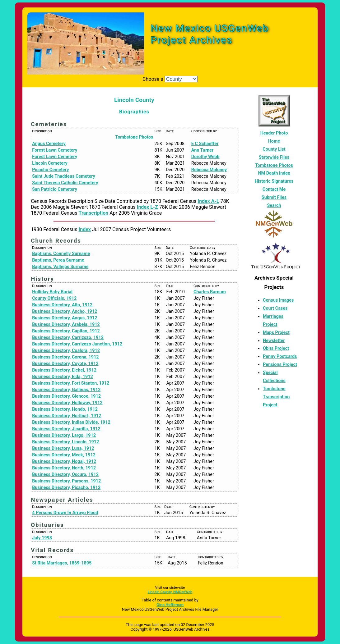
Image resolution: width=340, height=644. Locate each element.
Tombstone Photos (134, 137)
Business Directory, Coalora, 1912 (66, 351)
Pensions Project (280, 365)
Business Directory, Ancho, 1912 (65, 311)
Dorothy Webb (205, 157)
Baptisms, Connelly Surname (61, 254)
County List (274, 149)
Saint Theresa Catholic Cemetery (65, 183)
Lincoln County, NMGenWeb (170, 592)
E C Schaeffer (205, 144)
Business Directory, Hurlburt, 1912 (67, 416)
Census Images (278, 300)
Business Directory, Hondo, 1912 (65, 409)
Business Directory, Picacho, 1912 (66, 488)
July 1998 (42, 538)
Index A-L (208, 201)
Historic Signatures (274, 181)
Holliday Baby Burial (52, 292)
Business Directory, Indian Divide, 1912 (71, 422)
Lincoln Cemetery (50, 163)
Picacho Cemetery (50, 170)
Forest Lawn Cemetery (55, 150)
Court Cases (275, 308)
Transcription (94, 213)
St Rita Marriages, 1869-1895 (62, 563)
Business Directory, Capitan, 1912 (66, 331)
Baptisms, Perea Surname (58, 260)
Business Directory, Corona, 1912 (65, 357)
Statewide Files (274, 157)
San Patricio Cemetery (55, 189)
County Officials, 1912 (54, 298)
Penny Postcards (280, 356)
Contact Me (274, 189)
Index (85, 229)
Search (274, 206)
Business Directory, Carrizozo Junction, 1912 (77, 344)
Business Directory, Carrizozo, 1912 (68, 338)
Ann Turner (203, 150)
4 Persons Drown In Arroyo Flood (65, 513)
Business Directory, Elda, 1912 (63, 377)
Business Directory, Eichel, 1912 (64, 370)
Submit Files (274, 197)
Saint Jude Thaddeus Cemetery (63, 176)
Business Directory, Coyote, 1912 (65, 364)
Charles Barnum (210, 292)
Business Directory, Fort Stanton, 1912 (71, 383)
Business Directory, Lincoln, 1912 (65, 442)
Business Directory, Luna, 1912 (63, 448)
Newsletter (274, 341)
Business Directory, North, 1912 (64, 468)
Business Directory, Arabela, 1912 (66, 324)
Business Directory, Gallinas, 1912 (66, 390)
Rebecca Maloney (209, 170)
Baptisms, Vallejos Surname (60, 267)
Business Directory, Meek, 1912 (64, 455)
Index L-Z (147, 207)
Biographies (134, 112)
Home (274, 141)
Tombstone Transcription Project (276, 397)
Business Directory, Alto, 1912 (62, 305)
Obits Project (276, 348)
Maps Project (276, 333)
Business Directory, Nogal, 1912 (64, 461)
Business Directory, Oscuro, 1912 (65, 475)
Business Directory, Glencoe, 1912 (66, 396)
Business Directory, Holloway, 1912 (67, 403)
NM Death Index (274, 173)
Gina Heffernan (170, 605)
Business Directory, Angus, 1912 (65, 318)
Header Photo (274, 133)
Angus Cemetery (49, 144)
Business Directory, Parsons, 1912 (66, 481)
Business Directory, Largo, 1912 (64, 435)
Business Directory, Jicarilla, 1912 (66, 429)
